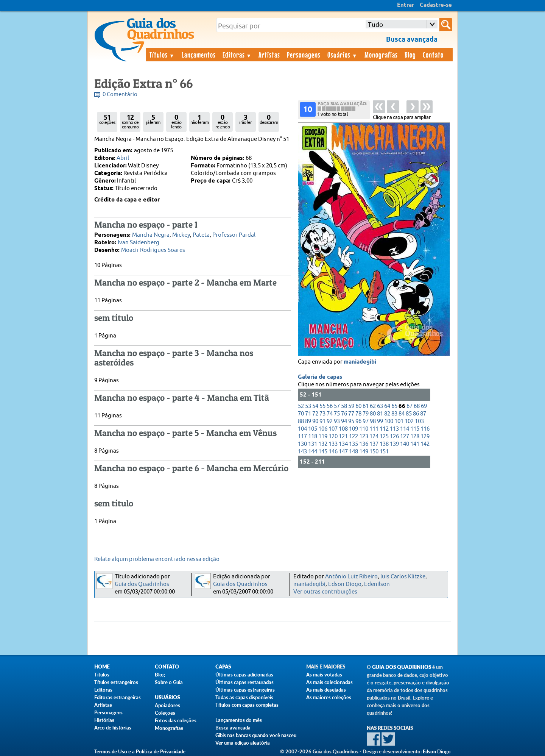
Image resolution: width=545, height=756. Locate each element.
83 (394, 414)
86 (416, 414)
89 (308, 421)
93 (337, 421)
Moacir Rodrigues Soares (153, 250)
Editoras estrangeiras (118, 697)
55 (322, 406)
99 (380, 421)
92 (330, 421)
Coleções (165, 713)
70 (301, 414)
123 (364, 437)
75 (337, 414)
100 (389, 421)
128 (415, 437)
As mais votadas (324, 675)
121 (343, 437)
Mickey (181, 235)
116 (425, 429)
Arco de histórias (113, 728)
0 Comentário (120, 94)
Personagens (304, 55)
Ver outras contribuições (325, 592)
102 (409, 421)
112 (384, 429)
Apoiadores (167, 705)
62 (373, 406)
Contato (433, 55)
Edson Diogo (345, 584)
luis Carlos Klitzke (403, 577)
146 (333, 452)
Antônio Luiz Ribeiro (351, 577)
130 (302, 444)
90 (315, 421)
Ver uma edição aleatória (243, 743)
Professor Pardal (234, 235)
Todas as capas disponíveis (244, 697)
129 (425, 437)
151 (384, 452)
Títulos (162, 55)
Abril (123, 158)
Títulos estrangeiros (116, 682)
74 (330, 414)
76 (344, 414)
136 (364, 444)
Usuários (343, 55)
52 (301, 406)
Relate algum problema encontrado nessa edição (157, 559)
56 (330, 406)
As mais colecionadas (329, 682)
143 (302, 452)
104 (302, 429)
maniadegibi (360, 362)
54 (315, 406)
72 (315, 414)
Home (102, 667)
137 (374, 444)
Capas (223, 667)
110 (364, 429)
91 (322, 421)
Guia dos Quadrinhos (142, 584)
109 (353, 429)
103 (419, 421)
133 (333, 444)
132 (323, 444)
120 (333, 437)
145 (323, 452)
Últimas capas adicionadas (244, 675)
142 (425, 444)
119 (323, 437)
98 (373, 421)
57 (337, 406)
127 (405, 437)
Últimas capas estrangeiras (245, 690)
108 (343, 429)
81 (380, 414)
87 (423, 414)
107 (333, 429)
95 (351, 421)
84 (402, 414)
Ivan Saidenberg (139, 243)
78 (358, 414)
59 (351, 406)
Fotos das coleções (176, 720)
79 (366, 414)
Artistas (269, 55)
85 (409, 414)
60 (358, 406)
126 (394, 437)
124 (374, 437)
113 (394, 429)
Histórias (104, 720)
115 (415, 429)
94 (344, 421)
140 (405, 444)
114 (405, 429)
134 (343, 444)
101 (399, 421)
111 (374, 429)
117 (302, 437)
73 (322, 414)
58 (344, 406)
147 (343, 452)
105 (313, 429)
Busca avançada (233, 728)
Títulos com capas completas (247, 705)
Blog (410, 55)
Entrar (406, 5)
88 (301, 421)
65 (394, 406)
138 (384, 444)
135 (353, 444)
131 (313, 444)
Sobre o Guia (169, 682)
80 (373, 414)
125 (384, 437)
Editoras (237, 55)
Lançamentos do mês (239, 720)
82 (387, 414)
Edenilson (377, 584)
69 (424, 406)
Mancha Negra (151, 235)
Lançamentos (199, 55)
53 (308, 406)
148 (353, 452)
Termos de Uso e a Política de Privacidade (140, 751)
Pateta (201, 235)
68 (417, 406)
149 (364, 452)
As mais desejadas (326, 690)
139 (394, 444)
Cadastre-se (436, 5)
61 (366, 406)
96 (358, 421)
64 (387, 406)
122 (353, 437)
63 (380, 406)
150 (374, 452)
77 (351, 414)
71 (308, 414)
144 (313, 452)
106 (323, 429)
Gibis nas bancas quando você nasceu (256, 735)
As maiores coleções (329, 697)
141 (415, 444)
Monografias (381, 55)
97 (366, 421)
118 (313, 437)
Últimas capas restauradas (244, 682)
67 (410, 406)
